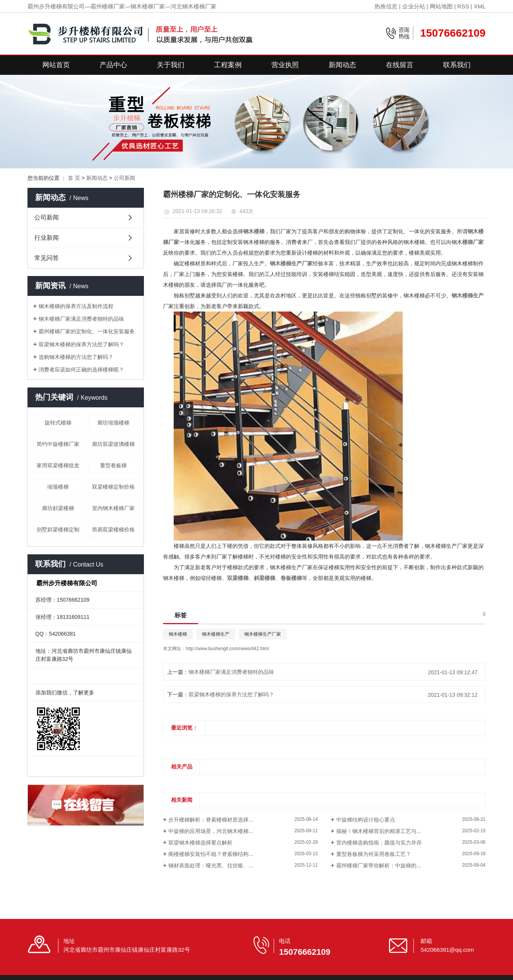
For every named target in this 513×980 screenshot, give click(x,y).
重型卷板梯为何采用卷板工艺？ (374, 854)
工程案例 (228, 65)
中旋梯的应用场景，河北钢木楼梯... (211, 831)
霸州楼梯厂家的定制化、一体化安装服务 (87, 331)
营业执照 (285, 65)
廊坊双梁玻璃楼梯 (113, 444)
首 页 (74, 178)
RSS (463, 6)
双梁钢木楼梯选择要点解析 (200, 843)
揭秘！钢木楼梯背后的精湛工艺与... (379, 831)
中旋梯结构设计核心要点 (366, 820)
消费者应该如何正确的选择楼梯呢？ (81, 370)
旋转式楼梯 (58, 423)
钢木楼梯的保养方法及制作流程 (76, 306)
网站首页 (56, 65)
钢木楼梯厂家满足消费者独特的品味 (81, 319)
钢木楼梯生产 (216, 634)
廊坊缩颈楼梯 (113, 423)
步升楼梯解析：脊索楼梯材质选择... (211, 820)
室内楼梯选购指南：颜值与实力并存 (379, 843)
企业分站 (414, 6)
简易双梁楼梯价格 (113, 530)
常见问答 (47, 258)
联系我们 (457, 65)
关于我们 (171, 65)
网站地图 (441, 6)
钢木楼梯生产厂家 (263, 634)
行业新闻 (47, 238)
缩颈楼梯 (58, 487)
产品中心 (113, 65)
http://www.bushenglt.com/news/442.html (227, 649)
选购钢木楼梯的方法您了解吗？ (76, 357)
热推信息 (386, 6)
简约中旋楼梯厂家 (58, 444)
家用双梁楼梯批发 (58, 465)
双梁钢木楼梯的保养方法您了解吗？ (81, 344)
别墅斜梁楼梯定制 (58, 530)
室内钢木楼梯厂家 (113, 508)
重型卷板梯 (113, 465)
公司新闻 (124, 178)
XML (480, 6)
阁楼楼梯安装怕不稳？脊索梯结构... (211, 854)
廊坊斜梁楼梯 (58, 508)
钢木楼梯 (178, 634)
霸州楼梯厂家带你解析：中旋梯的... (379, 865)
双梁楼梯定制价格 (113, 487)
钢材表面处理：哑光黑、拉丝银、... (211, 865)
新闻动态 (342, 65)
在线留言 (400, 65)
